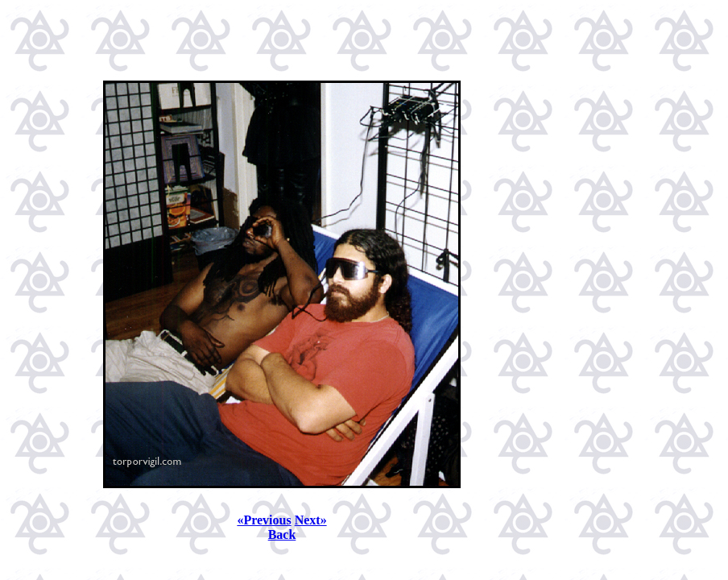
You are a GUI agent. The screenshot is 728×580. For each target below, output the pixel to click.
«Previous (264, 520)
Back (282, 534)
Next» (311, 520)
